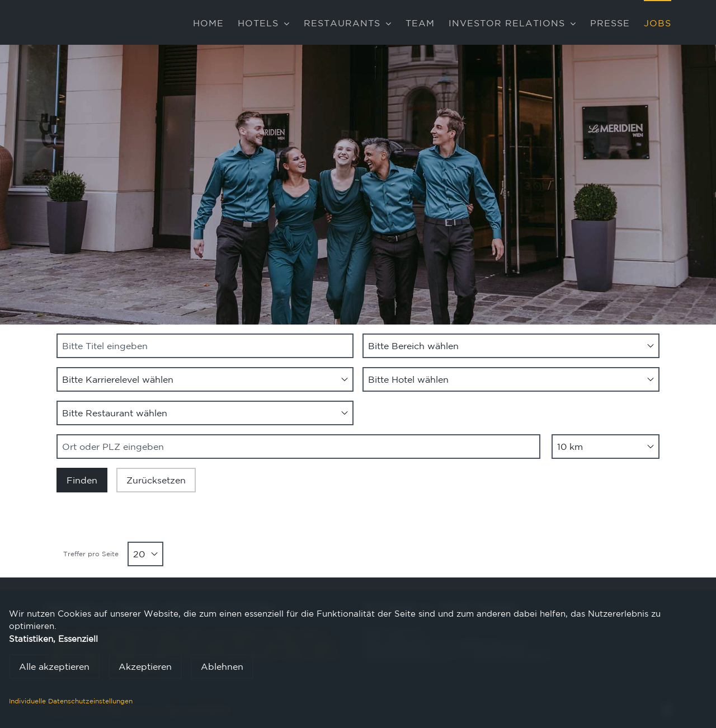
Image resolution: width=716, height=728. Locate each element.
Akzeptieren (145, 666)
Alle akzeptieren (54, 666)
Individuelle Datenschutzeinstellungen (71, 701)
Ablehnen (222, 666)
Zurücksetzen (156, 480)
